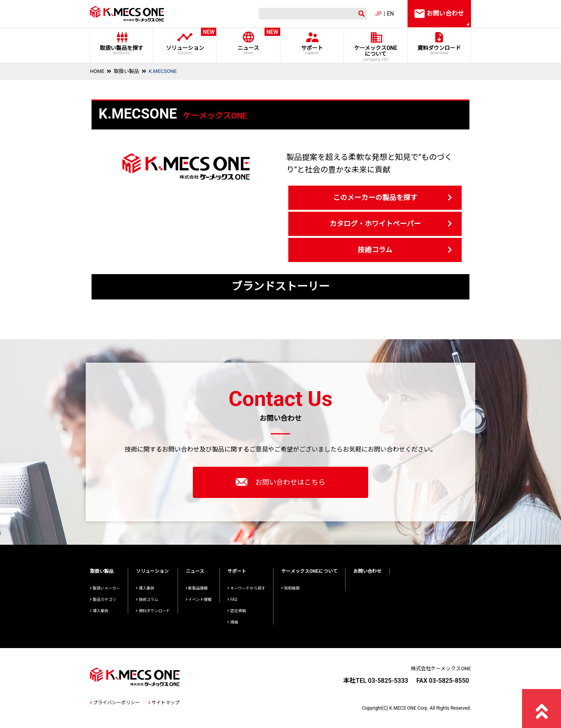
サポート (312, 50)
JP (378, 14)
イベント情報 (199, 600)
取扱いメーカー (105, 588)
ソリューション (185, 42)
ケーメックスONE (376, 53)
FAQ (232, 600)
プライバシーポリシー (115, 703)
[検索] (306, 14)
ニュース (248, 42)
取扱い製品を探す (122, 50)
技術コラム (375, 250)
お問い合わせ (367, 571)
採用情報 (290, 588)
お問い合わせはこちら (280, 482)
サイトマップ (164, 703)
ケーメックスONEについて (309, 571)
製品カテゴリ (103, 600)
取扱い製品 (126, 71)
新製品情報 (197, 588)
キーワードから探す (246, 588)
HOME (97, 71)
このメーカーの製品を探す (375, 197)
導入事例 (99, 611)
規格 (233, 622)
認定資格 (237, 611)
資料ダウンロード (439, 50)
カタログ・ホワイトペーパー (375, 224)
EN (390, 14)
